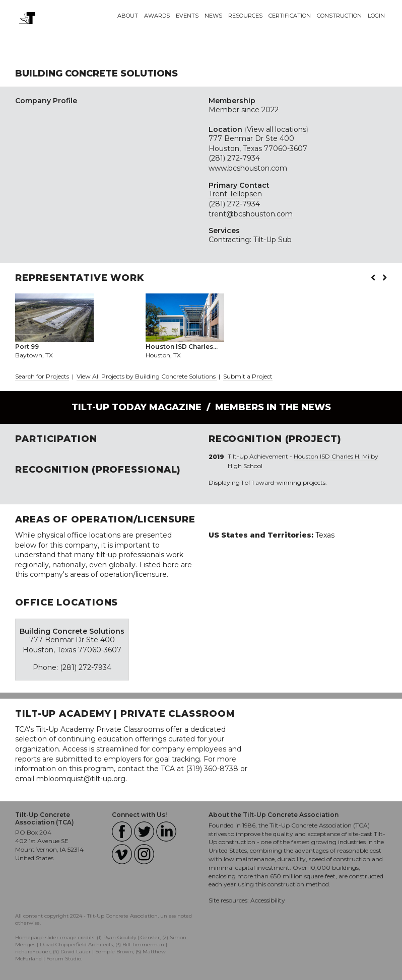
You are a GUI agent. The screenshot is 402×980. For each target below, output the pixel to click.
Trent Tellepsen (235, 194)
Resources (245, 16)
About (128, 16)
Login (376, 16)
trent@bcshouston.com (251, 214)
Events (187, 16)
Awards (157, 16)
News (213, 16)
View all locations (277, 129)
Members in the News (273, 407)
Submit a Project (248, 376)
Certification (290, 16)
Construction (339, 16)
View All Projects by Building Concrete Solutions (147, 376)
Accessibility (268, 900)
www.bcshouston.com (248, 168)
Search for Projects (42, 376)
